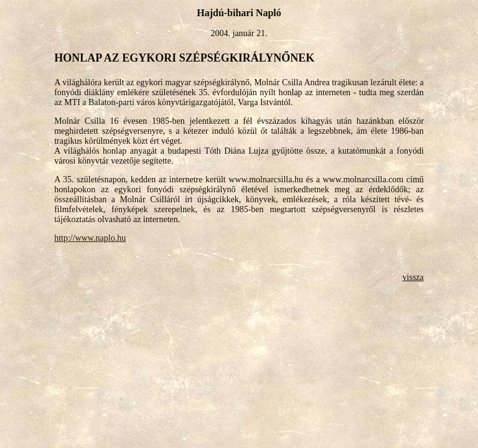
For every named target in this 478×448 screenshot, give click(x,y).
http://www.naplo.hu (90, 238)
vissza (413, 277)
